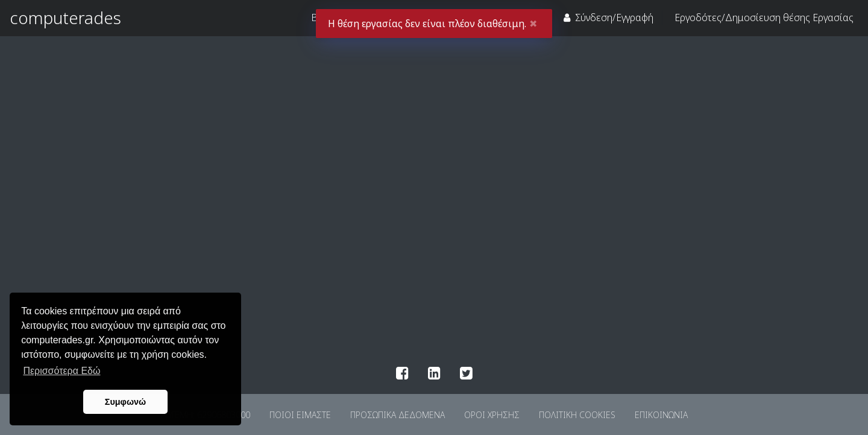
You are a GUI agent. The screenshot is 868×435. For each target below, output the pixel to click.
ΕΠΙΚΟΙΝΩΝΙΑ (661, 415)
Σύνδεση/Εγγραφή (609, 17)
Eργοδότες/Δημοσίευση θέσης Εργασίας (764, 17)
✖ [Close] (533, 24)
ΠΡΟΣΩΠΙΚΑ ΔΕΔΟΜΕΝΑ (398, 415)
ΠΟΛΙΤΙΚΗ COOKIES (577, 415)
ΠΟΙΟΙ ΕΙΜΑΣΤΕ (300, 415)
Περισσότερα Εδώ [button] (61, 371)
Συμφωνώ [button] (125, 402)
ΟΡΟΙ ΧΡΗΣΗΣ (492, 415)
